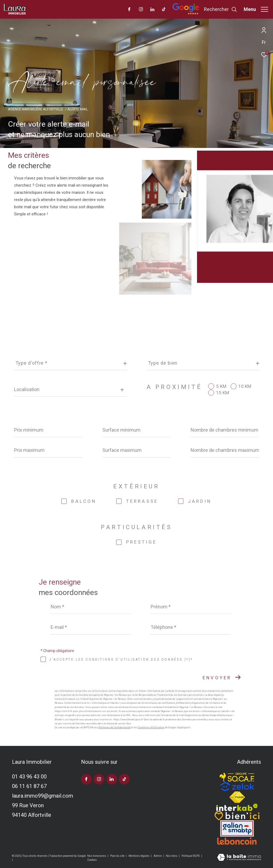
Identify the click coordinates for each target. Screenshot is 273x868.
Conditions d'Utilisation (151, 728)
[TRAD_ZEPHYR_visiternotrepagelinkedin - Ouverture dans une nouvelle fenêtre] (152, 10)
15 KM (223, 393)
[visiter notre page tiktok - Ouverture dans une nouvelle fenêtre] (164, 10)
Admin (158, 856)
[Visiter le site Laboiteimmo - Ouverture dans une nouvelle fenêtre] (239, 858)
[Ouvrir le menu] (256, 9)
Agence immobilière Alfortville (36, 109)
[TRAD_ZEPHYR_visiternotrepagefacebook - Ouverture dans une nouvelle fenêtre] (129, 10)
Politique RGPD (191, 856)
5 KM (221, 386)
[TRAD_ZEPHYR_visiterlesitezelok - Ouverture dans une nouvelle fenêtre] (237, 786)
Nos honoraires (97, 856)
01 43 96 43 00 (29, 777)
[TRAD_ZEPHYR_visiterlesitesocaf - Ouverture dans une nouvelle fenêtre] (237, 776)
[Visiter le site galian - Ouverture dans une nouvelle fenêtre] (237, 828)
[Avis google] (186, 13)
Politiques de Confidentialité (115, 728)
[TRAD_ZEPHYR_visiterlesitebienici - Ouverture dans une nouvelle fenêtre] (237, 816)
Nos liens (172, 856)
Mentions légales (139, 856)
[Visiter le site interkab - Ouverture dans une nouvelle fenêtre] (237, 807)
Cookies (92, 860)
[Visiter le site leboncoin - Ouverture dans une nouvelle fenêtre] (237, 841)
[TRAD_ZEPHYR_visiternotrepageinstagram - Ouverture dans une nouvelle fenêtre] (141, 10)
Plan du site (118, 856)
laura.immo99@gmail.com (43, 796)
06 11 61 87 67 (29, 786)
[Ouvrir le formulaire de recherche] (220, 9)
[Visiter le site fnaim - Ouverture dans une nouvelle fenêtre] (237, 797)
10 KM (245, 386)
